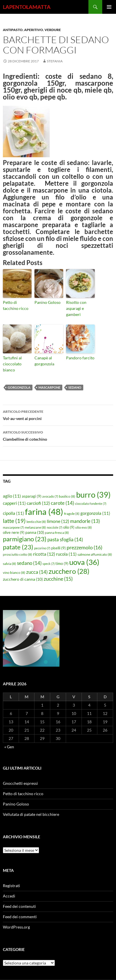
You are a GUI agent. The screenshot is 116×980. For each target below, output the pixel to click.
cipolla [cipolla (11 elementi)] (13, 513)
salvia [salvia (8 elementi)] (9, 564)
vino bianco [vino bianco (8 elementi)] (14, 573)
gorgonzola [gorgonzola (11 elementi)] (95, 513)
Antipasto (13, 30)
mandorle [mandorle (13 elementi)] (85, 521)
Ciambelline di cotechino (58, 435)
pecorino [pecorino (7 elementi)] (42, 548)
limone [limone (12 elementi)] (58, 521)
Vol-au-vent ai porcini (58, 415)
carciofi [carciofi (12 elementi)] (38, 503)
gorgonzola (19, 387)
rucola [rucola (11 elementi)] (66, 554)
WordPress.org (16, 927)
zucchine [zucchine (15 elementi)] (58, 579)
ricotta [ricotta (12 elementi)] (44, 554)
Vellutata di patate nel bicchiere (31, 814)
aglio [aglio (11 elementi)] (12, 496)
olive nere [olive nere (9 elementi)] (14, 532)
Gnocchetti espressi (20, 783)
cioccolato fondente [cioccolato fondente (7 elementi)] (91, 504)
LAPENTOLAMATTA (27, 7)
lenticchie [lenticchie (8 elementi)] (36, 522)
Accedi (9, 896)
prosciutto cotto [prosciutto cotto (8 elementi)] (18, 554)
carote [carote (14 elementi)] (62, 503)
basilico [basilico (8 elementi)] (67, 496)
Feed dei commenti (20, 917)
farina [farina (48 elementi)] (44, 512)
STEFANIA (55, 61)
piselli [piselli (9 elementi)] (58, 548)
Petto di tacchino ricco (16, 305)
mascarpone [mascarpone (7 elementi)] (13, 527)
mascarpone (49, 387)
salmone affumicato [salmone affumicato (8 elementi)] (95, 554)
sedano (75, 387)
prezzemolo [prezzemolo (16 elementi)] (84, 547)
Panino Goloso (48, 302)
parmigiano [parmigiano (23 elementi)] (25, 539)
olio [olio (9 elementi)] (69, 527)
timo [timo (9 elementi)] (62, 563)
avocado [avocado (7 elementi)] (50, 496)
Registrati (11, 886)
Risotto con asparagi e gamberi (76, 308)
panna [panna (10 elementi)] (35, 532)
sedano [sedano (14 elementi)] (29, 563)
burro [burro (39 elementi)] (93, 495)
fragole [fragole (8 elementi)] (72, 514)
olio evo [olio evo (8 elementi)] (84, 527)
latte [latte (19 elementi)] (14, 521)
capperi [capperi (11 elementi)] (14, 503)
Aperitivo (34, 30)
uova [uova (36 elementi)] (84, 562)
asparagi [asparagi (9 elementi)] (32, 496)
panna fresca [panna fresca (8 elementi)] (57, 533)
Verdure (53, 30)
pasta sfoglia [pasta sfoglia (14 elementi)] (65, 539)
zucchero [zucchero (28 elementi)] (69, 571)
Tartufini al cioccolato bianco (12, 364)
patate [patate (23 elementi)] (18, 547)
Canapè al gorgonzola (44, 361)
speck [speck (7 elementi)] (49, 564)
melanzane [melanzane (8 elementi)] (35, 527)
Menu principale (109, 7)
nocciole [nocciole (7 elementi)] (55, 527)
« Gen (9, 747)
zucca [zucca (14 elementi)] (37, 572)
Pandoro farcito (80, 358)
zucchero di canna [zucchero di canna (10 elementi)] (23, 579)
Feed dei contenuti (19, 906)
